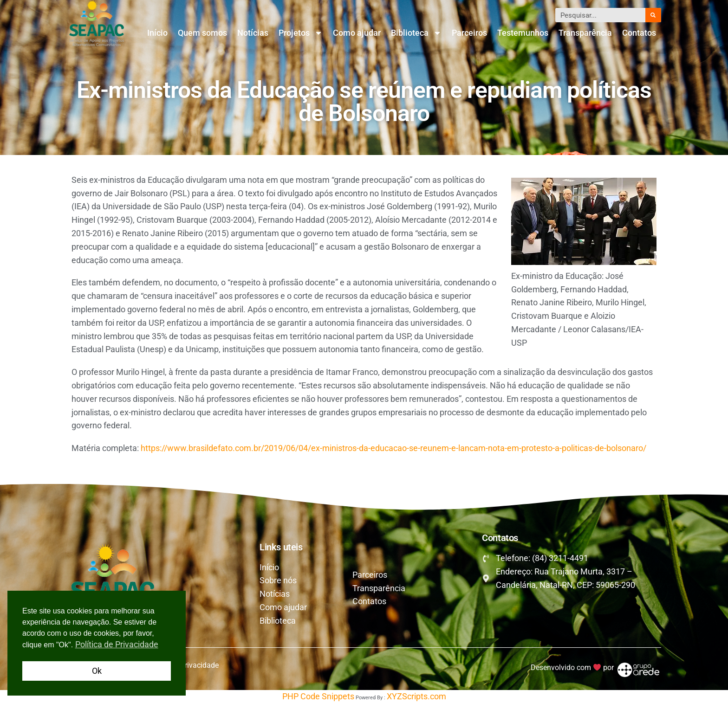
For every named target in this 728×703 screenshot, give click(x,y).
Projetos (301, 33)
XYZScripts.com (416, 696)
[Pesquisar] (653, 15)
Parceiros (469, 33)
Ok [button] (97, 671)
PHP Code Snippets (318, 696)
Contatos (639, 33)
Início (157, 33)
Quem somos (202, 33)
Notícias (253, 33)
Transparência (585, 33)
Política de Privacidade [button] (117, 644)
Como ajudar (357, 33)
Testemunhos (523, 33)
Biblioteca (416, 33)
